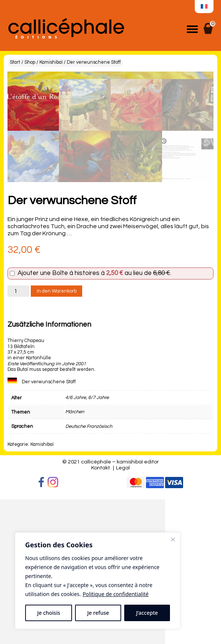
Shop (30, 62)
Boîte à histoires (76, 418)
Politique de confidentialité (116, 594)
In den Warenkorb (57, 436)
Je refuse (98, 613)
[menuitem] (204, 7)
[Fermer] (173, 539)
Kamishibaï (51, 62)
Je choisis (49, 613)
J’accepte (147, 613)
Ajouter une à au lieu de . (94, 418)
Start (15, 62)
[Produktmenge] (18, 436)
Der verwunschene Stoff (49, 527)
